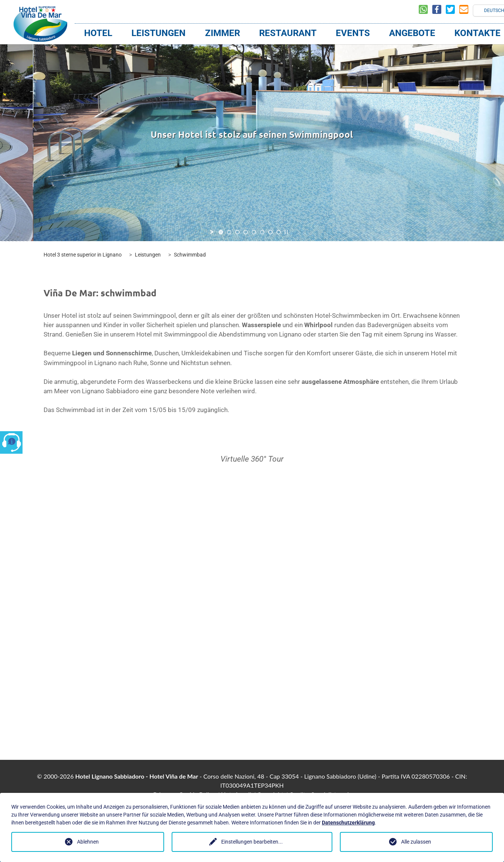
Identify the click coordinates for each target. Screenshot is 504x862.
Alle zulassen (416, 842)
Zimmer (223, 33)
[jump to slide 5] (254, 232)
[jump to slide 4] (246, 232)
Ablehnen (88, 842)
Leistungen (158, 33)
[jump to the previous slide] (126, 135)
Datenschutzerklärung (348, 823)
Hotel (98, 33)
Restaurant (288, 33)
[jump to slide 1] (221, 232)
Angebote (412, 33)
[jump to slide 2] (229, 232)
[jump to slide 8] (279, 232)
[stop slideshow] (286, 232)
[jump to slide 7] (270, 232)
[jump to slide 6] (262, 232)
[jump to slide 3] (237, 232)
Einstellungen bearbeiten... (252, 842)
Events (353, 33)
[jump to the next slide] (378, 135)
